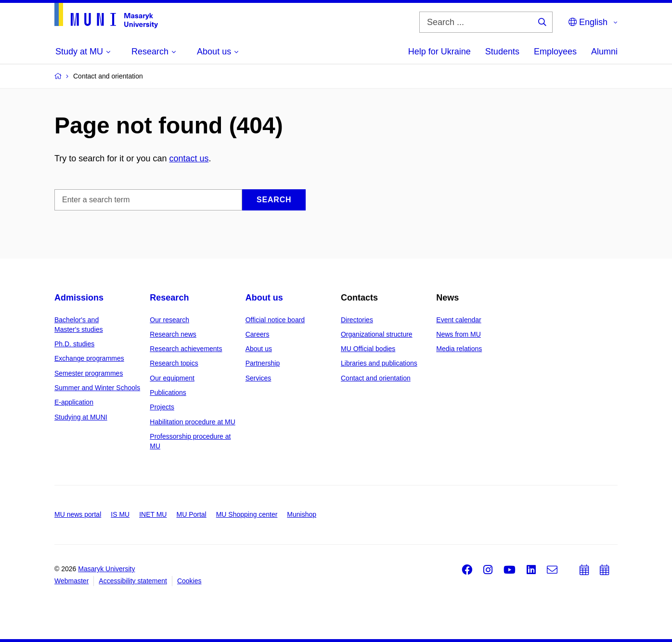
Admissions (79, 298)
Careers (258, 334)
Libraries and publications (379, 363)
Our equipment (172, 378)
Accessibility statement (133, 581)
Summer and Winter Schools (97, 388)
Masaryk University (106, 569)
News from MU (459, 334)
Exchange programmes (89, 358)
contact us (189, 158)
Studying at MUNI (81, 417)
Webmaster (71, 581)
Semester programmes (89, 373)
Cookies (189, 581)
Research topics (174, 363)
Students (502, 52)
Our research (169, 320)
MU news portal (78, 514)
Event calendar (459, 320)
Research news (173, 334)
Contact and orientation (376, 378)
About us (264, 298)
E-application (74, 402)
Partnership (263, 363)
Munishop (302, 514)
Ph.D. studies (74, 344)
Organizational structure (377, 334)
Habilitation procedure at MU (192, 422)
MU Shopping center (247, 514)
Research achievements (186, 349)
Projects (162, 407)
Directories (357, 320)
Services (258, 378)
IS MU (120, 514)
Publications (168, 393)
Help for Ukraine (439, 52)
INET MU (153, 514)
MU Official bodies (368, 349)
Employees (555, 52)
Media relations (459, 349)
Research (169, 298)
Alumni (604, 52)
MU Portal (191, 514)
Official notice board (275, 320)
